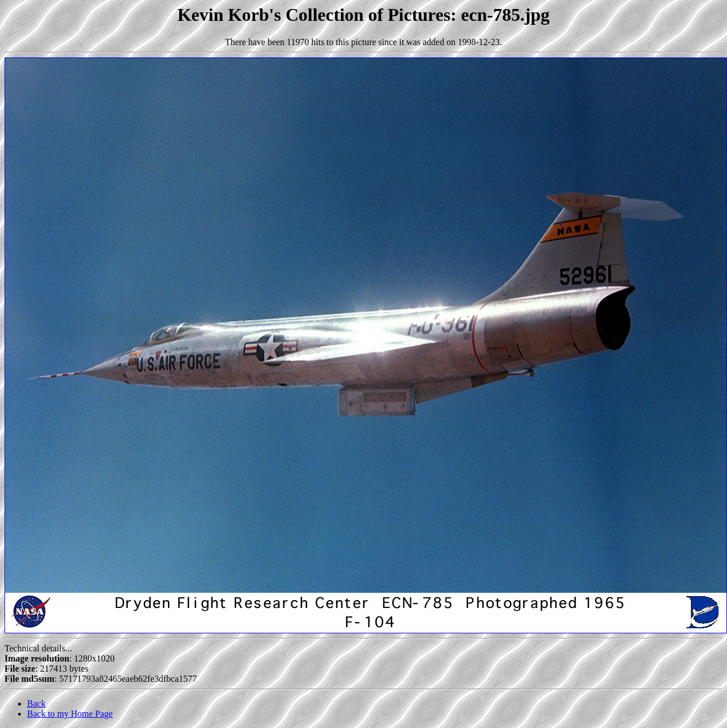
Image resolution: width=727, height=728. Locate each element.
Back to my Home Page (70, 714)
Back (36, 703)
